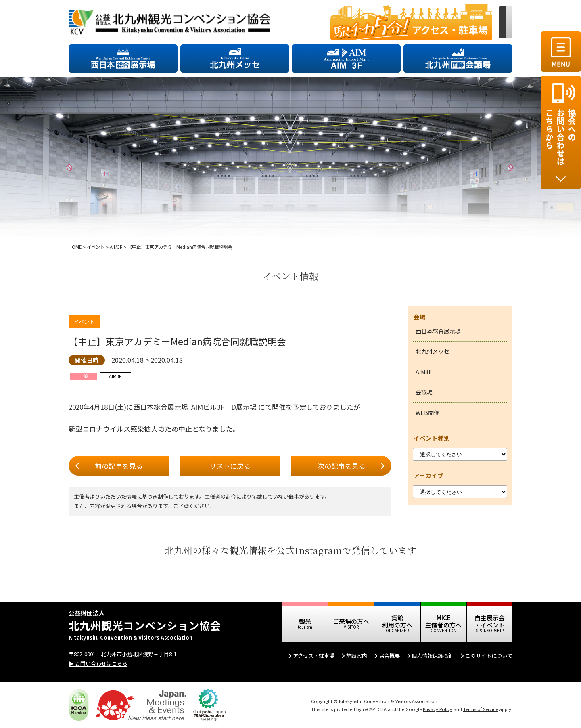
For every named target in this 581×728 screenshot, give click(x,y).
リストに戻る (230, 466)
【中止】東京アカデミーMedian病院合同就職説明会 (177, 341)
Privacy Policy (438, 709)
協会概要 (389, 656)
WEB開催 (427, 413)
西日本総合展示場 (438, 331)
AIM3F (424, 372)
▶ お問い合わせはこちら (98, 664)
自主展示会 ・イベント (490, 621)
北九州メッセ (433, 351)
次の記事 (342, 466)
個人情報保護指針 (433, 656)
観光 (305, 621)
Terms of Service (481, 709)
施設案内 (357, 656)
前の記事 (119, 466)
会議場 (424, 392)
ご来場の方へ (351, 621)
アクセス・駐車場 (314, 656)
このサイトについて (489, 656)
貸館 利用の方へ (397, 621)
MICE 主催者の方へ (443, 621)
